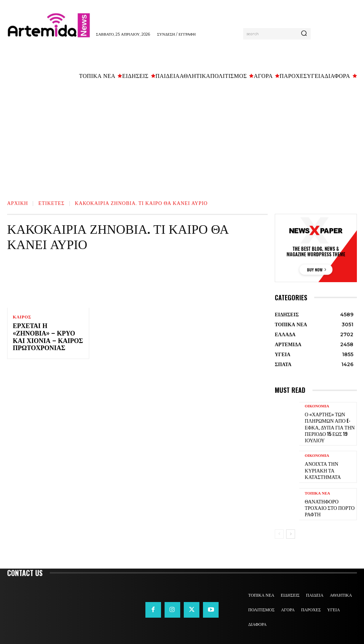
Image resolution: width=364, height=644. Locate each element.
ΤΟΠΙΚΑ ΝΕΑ (317, 493)
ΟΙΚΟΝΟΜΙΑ (317, 406)
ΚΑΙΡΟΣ (22, 317)
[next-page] (291, 529)
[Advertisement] (182, 138)
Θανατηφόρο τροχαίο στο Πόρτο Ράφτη (329, 503)
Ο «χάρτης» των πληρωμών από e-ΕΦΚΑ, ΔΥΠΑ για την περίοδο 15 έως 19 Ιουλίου (326, 425)
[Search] (304, 34)
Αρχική (18, 203)
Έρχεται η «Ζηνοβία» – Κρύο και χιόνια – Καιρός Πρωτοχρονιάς (48, 334)
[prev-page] (279, 529)
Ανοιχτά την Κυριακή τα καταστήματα (329, 466)
